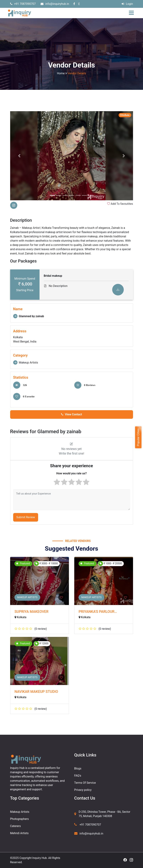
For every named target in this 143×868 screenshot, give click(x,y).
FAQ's (78, 776)
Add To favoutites (120, 204)
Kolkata (21, 617)
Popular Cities (138, 437)
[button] (19, 156)
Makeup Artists (27, 597)
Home (61, 73)
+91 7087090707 (23, 4)
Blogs (78, 768)
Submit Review (26, 517)
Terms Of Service (85, 783)
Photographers (19, 819)
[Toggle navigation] (132, 13)
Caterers (15, 826)
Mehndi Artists (19, 833)
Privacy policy (83, 790)
